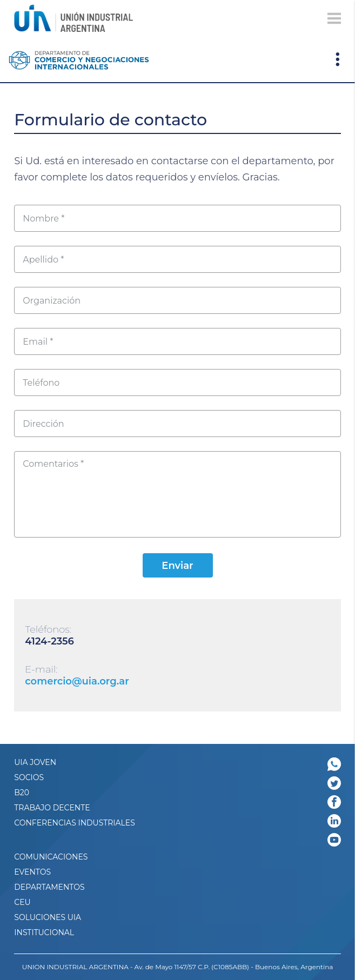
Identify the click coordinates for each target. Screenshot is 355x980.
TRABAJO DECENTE (52, 808)
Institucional (44, 932)
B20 (22, 793)
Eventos (32, 872)
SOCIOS (29, 777)
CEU (22, 902)
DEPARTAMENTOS (49, 887)
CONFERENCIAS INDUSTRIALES (75, 823)
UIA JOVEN (35, 762)
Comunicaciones (51, 857)
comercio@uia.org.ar (77, 681)
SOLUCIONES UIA (48, 917)
